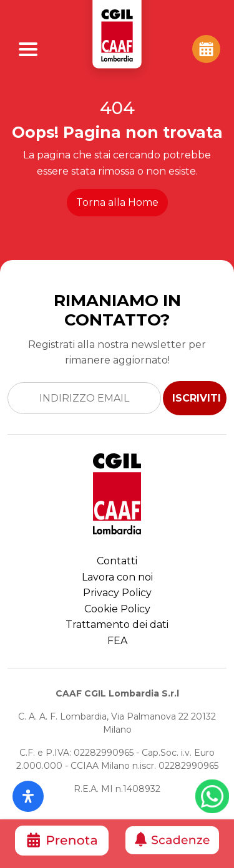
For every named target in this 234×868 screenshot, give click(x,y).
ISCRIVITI (197, 398)
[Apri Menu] (28, 49)
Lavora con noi (117, 577)
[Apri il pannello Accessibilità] (28, 796)
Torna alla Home (117, 202)
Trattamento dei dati (117, 624)
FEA (117, 641)
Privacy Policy (117, 593)
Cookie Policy (117, 609)
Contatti (117, 561)
